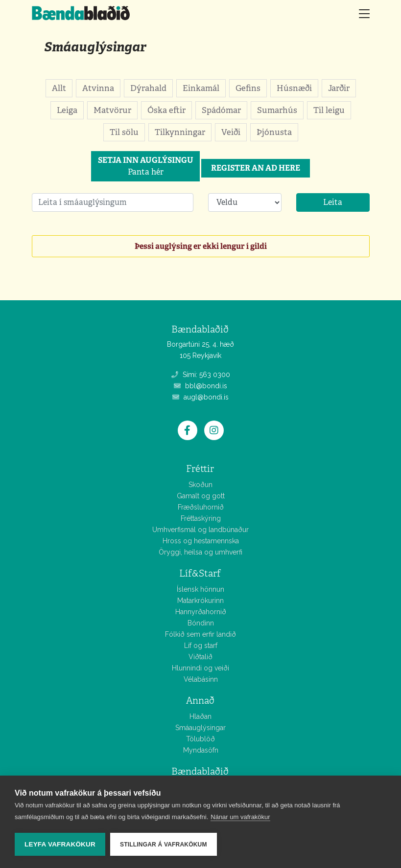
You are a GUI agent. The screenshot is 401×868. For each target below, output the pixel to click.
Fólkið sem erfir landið (200, 634)
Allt (59, 88)
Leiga (67, 110)
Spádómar (221, 110)
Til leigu (329, 110)
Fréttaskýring (201, 518)
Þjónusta (274, 132)
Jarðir (339, 88)
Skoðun (200, 485)
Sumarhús (277, 110)
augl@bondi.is (200, 397)
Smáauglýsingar (95, 47)
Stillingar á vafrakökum (164, 845)
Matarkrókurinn (200, 601)
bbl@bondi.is (200, 386)
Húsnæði (294, 88)
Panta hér (146, 166)
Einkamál (201, 88)
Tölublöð (200, 739)
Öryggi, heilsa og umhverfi (200, 552)
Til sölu (124, 132)
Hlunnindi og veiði (200, 668)
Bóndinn (201, 623)
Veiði (231, 132)
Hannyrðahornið (201, 612)
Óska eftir (166, 110)
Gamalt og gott (201, 496)
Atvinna (98, 88)
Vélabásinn (201, 679)
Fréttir (200, 469)
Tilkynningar (180, 132)
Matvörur (112, 110)
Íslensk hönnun (200, 589)
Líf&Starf (200, 573)
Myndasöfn (201, 750)
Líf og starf (201, 645)
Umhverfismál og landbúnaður (200, 530)
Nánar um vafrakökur (240, 817)
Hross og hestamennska (201, 541)
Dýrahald (148, 88)
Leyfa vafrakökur (60, 844)
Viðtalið (200, 657)
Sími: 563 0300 (201, 375)
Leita (333, 202)
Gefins (248, 88)
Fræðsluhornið (201, 507)
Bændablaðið (200, 771)
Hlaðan (200, 716)
